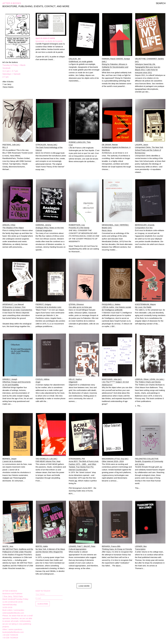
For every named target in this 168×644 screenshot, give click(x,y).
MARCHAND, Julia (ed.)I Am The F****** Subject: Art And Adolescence (115, 382)
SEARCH (161, 3)
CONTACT (50, 6)
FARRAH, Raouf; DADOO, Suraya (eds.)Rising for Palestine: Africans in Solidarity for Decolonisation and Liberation (116, 64)
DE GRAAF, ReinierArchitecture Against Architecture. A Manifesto (116, 147)
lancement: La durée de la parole (49, 41)
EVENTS (38, 6)
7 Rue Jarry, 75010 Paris (13, 596)
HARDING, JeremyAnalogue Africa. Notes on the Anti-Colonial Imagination (50, 228)
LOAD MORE (84, 586)
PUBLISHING (26, 6)
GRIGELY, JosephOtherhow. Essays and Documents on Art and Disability (17, 382)
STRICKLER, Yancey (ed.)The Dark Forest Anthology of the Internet (49, 147)
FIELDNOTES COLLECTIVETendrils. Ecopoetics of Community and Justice (149, 461)
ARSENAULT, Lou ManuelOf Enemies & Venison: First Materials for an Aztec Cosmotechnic (17, 307)
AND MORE (63, 6)
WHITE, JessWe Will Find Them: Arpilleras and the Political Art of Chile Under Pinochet (18, 549)
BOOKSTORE (10, 6)
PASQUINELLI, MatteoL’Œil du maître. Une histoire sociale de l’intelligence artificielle (117, 307)
